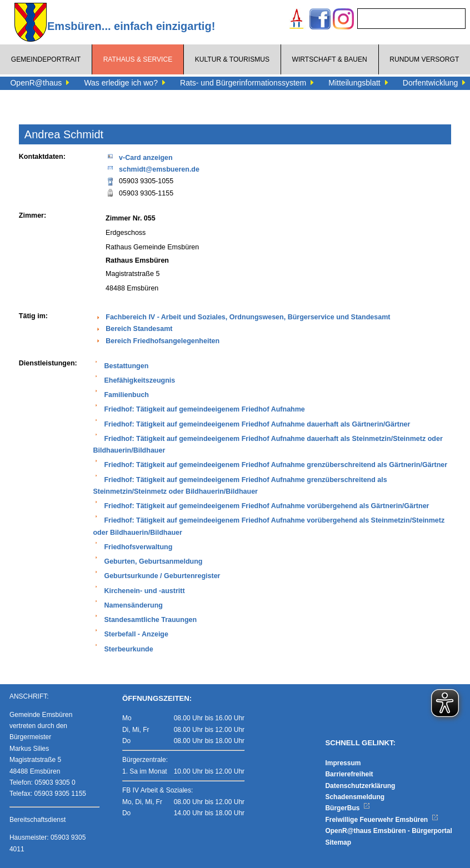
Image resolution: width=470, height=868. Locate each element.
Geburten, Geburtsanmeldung (153, 561)
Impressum (343, 763)
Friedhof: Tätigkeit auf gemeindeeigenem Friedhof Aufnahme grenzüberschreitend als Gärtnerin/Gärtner (276, 465)
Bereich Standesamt (139, 329)
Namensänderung (133, 605)
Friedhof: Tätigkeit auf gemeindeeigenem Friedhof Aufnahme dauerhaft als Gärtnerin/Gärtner (257, 424)
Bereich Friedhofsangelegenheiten (162, 341)
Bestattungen (126, 366)
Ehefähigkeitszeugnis (139, 380)
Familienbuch (126, 395)
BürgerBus (347, 808)
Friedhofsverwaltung (138, 547)
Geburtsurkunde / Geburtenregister (162, 576)
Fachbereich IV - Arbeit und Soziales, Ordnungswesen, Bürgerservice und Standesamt (248, 317)
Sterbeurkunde (128, 649)
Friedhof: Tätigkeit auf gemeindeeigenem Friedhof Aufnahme (204, 409)
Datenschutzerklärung (360, 786)
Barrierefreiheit (349, 774)
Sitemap (338, 842)
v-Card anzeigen (139, 157)
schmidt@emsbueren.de (152, 169)
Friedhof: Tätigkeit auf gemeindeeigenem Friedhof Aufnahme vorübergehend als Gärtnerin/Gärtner (266, 506)
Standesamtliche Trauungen (150, 620)
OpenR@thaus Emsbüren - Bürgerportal (388, 831)
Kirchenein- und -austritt (144, 591)
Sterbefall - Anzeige (136, 634)
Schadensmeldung (355, 797)
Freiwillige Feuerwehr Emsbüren (382, 820)
